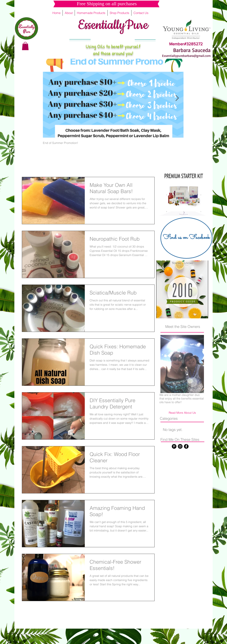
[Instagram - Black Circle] (180, 446)
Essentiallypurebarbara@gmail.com (186, 56)
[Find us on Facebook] (186, 238)
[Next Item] (177, 98)
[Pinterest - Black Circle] (174, 446)
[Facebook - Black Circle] (186, 446)
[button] (25, 46)
